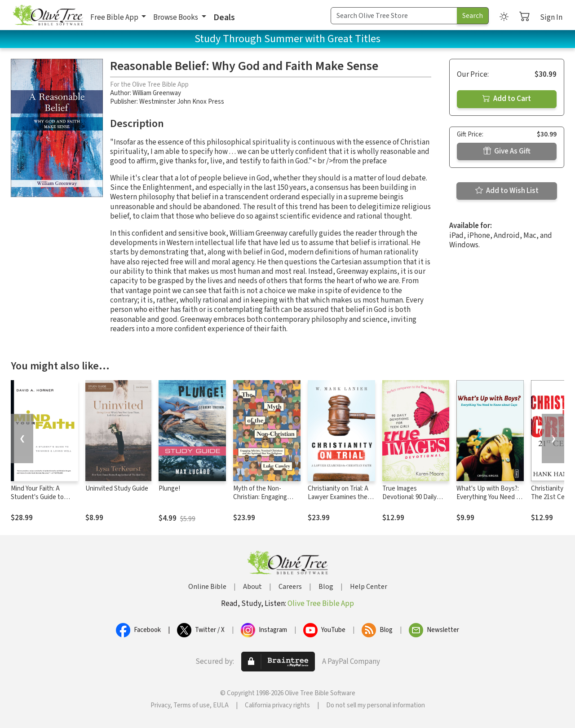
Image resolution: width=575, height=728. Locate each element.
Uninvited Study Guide (117, 489)
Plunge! (169, 489)
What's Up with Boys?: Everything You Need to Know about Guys (489, 497)
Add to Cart (507, 99)
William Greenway (157, 93)
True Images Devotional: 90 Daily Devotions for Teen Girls (409, 501)
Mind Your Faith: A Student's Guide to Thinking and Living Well (44, 497)
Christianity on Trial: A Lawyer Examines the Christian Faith (338, 497)
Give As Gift (507, 151)
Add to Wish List (507, 191)
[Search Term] (394, 16)
